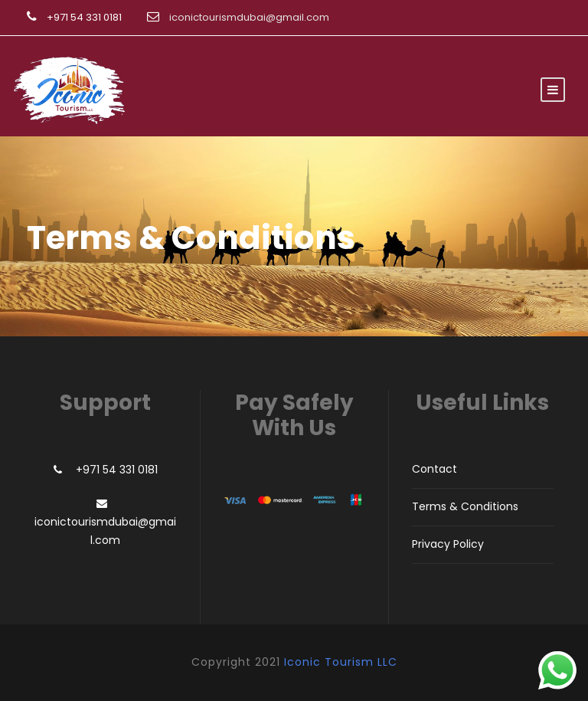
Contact (434, 469)
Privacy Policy (448, 544)
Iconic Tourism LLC (341, 662)
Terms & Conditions (465, 506)
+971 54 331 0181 (84, 17)
